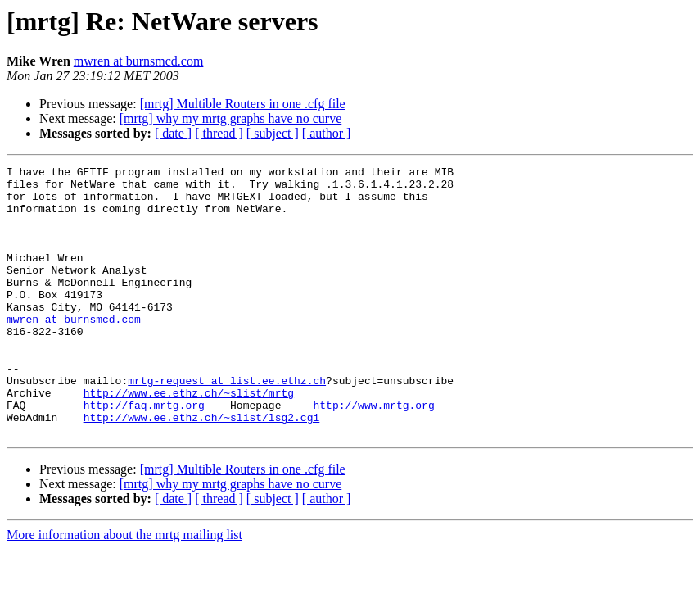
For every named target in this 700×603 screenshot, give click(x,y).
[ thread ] (219, 133)
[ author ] (327, 133)
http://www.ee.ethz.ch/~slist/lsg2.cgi (202, 469)
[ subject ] (273, 133)
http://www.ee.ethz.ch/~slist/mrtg (189, 439)
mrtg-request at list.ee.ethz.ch (227, 424)
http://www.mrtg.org (373, 454)
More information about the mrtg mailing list (124, 589)
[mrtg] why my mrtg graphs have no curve (230, 118)
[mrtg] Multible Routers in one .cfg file (243, 104)
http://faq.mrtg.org (144, 454)
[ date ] (173, 133)
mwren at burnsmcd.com (139, 61)
